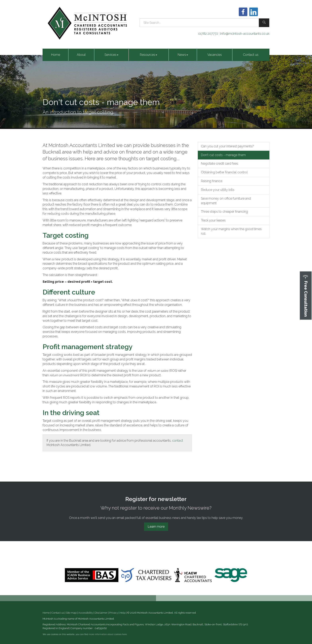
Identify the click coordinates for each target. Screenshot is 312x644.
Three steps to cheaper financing (224, 212)
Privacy (114, 613)
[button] (306, 296)
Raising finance (212, 181)
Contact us (251, 55)
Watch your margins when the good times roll (231, 231)
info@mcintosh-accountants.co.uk (245, 34)
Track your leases (213, 220)
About (81, 55)
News (183, 55)
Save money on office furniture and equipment (226, 201)
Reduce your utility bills (218, 190)
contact (178, 441)
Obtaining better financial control (224, 172)
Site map (71, 613)
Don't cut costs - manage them (223, 155)
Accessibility (86, 613)
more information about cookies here (108, 634)
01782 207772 (208, 34)
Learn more (156, 527)
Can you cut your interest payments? (227, 146)
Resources (149, 55)
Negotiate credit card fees (220, 164)
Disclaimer (101, 613)
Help (123, 613)
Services (111, 55)
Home (56, 55)
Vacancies (215, 55)
